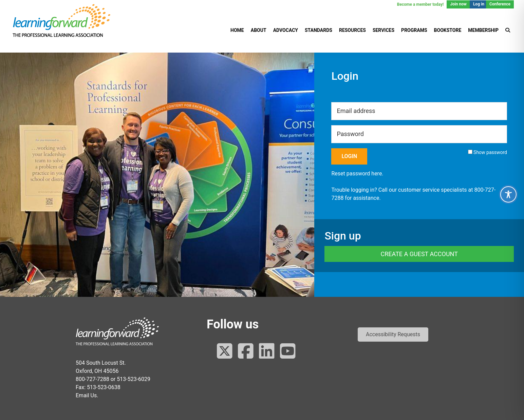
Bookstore (448, 30)
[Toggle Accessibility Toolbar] (508, 194)
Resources (352, 30)
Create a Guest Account (419, 254)
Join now (458, 4)
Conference (500, 4)
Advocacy (286, 30)
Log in (479, 4)
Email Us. (87, 395)
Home (237, 30)
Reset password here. (357, 174)
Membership (483, 30)
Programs (414, 30)
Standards (319, 30)
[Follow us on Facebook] (246, 352)
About (259, 30)
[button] (393, 335)
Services (383, 30)
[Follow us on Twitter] (225, 352)
